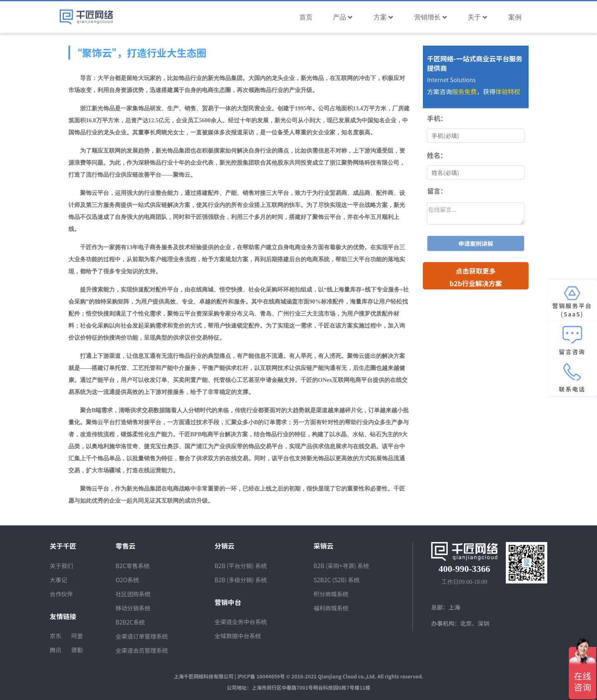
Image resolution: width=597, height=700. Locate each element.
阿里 (77, 636)
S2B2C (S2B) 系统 (336, 580)
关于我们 (61, 566)
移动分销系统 (133, 608)
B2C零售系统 (133, 566)
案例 (515, 17)
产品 (343, 17)
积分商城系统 (331, 594)
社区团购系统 (133, 594)
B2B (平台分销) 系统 (241, 566)
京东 (56, 636)
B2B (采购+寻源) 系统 (341, 566)
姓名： (437, 155)
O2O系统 (127, 580)
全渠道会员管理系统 (142, 650)
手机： (437, 118)
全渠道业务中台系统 (241, 622)
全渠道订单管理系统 (142, 636)
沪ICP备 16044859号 (261, 676)
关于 (478, 17)
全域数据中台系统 (238, 636)
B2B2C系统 (130, 622)
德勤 (77, 650)
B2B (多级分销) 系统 (241, 580)
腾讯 (56, 650)
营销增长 (431, 17)
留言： (437, 191)
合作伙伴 (61, 594)
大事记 (58, 580)
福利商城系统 (331, 608)
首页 (306, 17)
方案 (383, 17)
